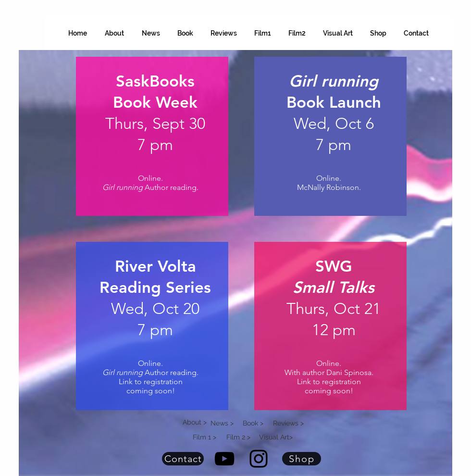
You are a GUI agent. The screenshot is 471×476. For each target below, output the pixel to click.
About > (195, 422)
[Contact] (183, 459)
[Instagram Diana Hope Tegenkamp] (259, 459)
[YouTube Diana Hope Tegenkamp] (224, 459)
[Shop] (302, 459)
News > (222, 423)
